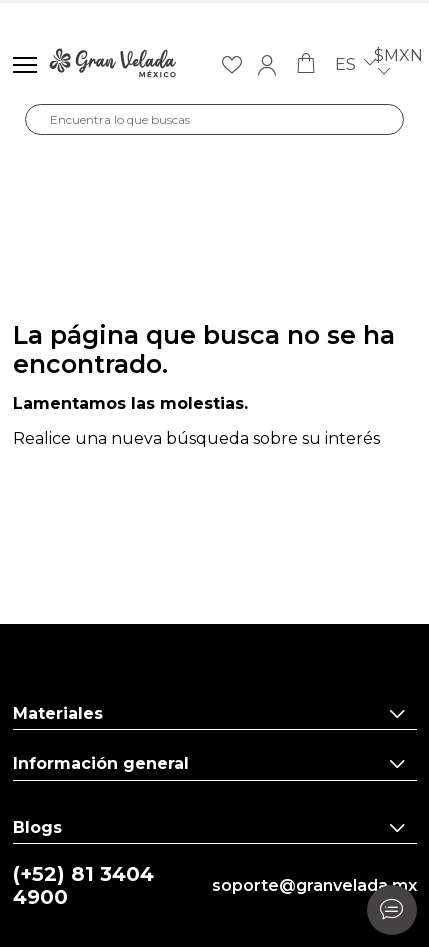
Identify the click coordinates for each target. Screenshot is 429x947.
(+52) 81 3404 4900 (83, 886)
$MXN (398, 65)
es (355, 65)
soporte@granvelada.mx (314, 886)
